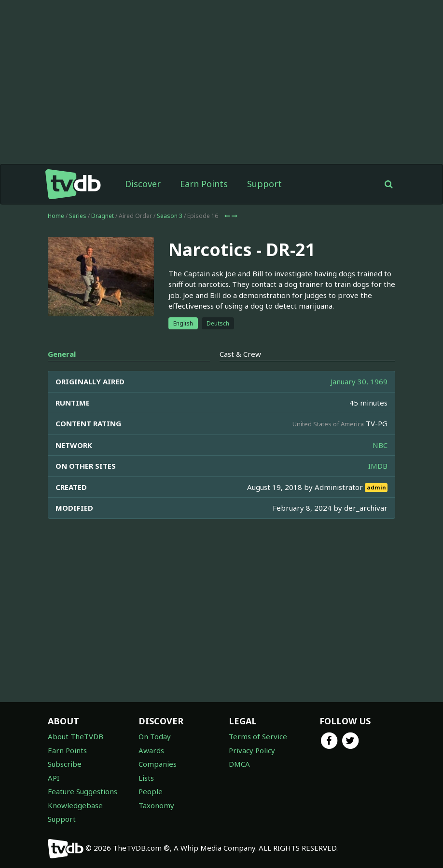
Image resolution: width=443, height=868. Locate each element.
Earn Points (204, 184)
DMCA (239, 764)
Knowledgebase (75, 805)
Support (264, 184)
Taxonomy (156, 805)
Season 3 (170, 216)
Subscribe (65, 764)
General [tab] (62, 354)
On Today (155, 736)
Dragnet (103, 216)
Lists (146, 778)
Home (56, 216)
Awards (151, 750)
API (54, 778)
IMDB (378, 466)
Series (78, 216)
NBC (380, 445)
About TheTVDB (76, 736)
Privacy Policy (252, 750)
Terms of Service (258, 736)
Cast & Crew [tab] (240, 354)
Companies (158, 764)
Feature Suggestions (83, 791)
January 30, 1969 (359, 381)
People (151, 791)
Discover (143, 184)
